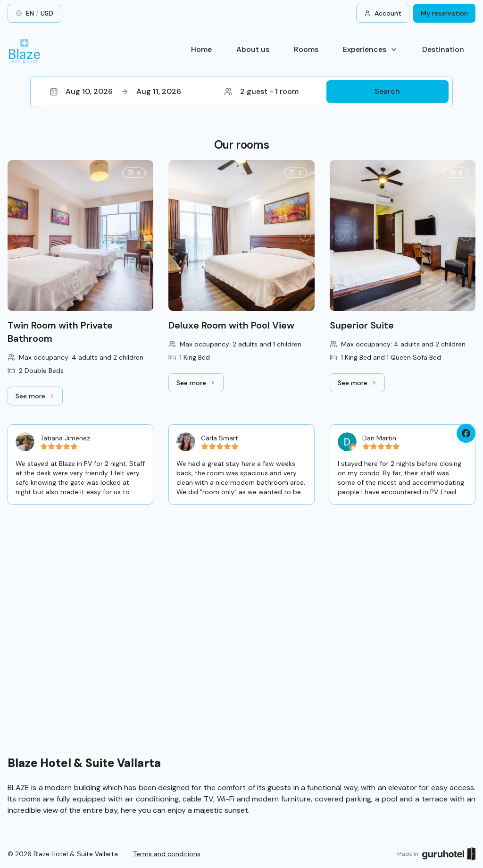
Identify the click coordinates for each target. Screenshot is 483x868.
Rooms (306, 49)
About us (253, 49)
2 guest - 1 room (261, 91)
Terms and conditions (167, 854)
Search (387, 91)
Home (201, 49)
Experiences (370, 49)
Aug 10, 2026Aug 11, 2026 (115, 91)
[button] (241, 92)
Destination (443, 49)
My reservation (444, 13)
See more (39, 398)
